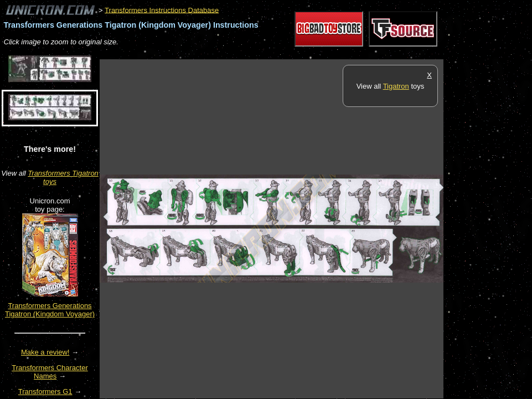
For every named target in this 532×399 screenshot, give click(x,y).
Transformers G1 (45, 392)
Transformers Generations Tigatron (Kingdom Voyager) (50, 310)
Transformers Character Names (50, 372)
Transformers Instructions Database (162, 10)
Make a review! (45, 352)
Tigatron (396, 86)
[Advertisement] (301, 53)
